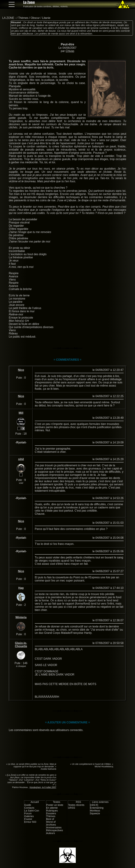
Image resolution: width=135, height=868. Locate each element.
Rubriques (52, 811)
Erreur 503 (30, 822)
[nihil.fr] (94, 805)
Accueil (35, 802)
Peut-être (67, 44)
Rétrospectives (55, 830)
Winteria (21, 617)
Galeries (29, 816)
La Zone (29, 2)
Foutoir (28, 819)
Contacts (29, 808)
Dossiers (51, 813)
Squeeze (95, 813)
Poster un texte (55, 805)
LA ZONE (8, 18)
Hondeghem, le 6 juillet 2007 (43, 787)
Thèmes (23, 18)
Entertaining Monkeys (97, 809)
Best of (50, 819)
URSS (72, 808)
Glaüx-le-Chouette (21, 645)
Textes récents (76, 805)
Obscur (35, 18)
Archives (51, 825)
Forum (28, 813)
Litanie (46, 18)
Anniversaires (54, 827)
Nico (21, 370)
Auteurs (51, 833)
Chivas (70, 51)
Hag (21, 588)
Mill (21, 413)
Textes (57, 802)
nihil (21, 459)
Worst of (51, 822)
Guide (28, 805)
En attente (52, 808)
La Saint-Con (32, 811)
